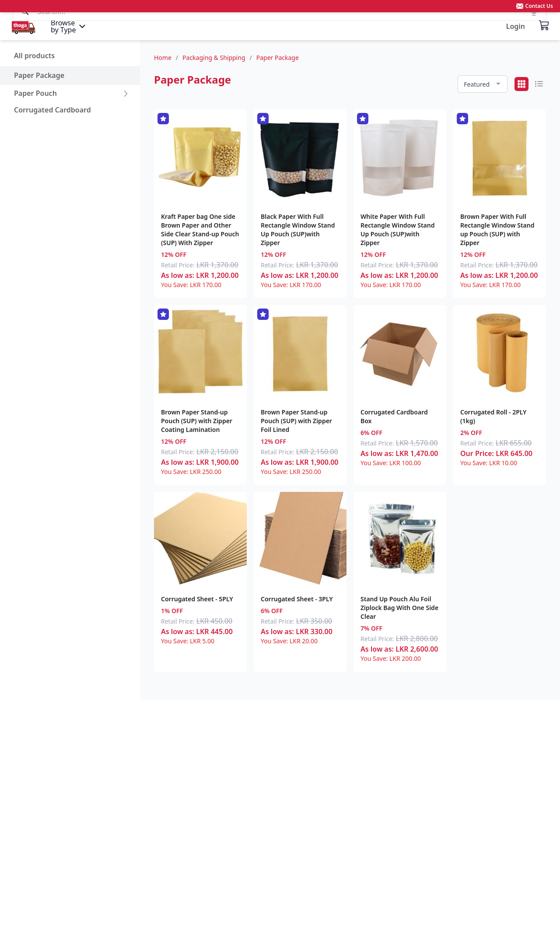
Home (163, 58)
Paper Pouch (35, 93)
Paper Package (39, 75)
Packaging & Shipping (214, 58)
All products (34, 56)
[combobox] (483, 84)
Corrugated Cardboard (52, 110)
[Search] (280, 26)
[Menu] (69, 26)
